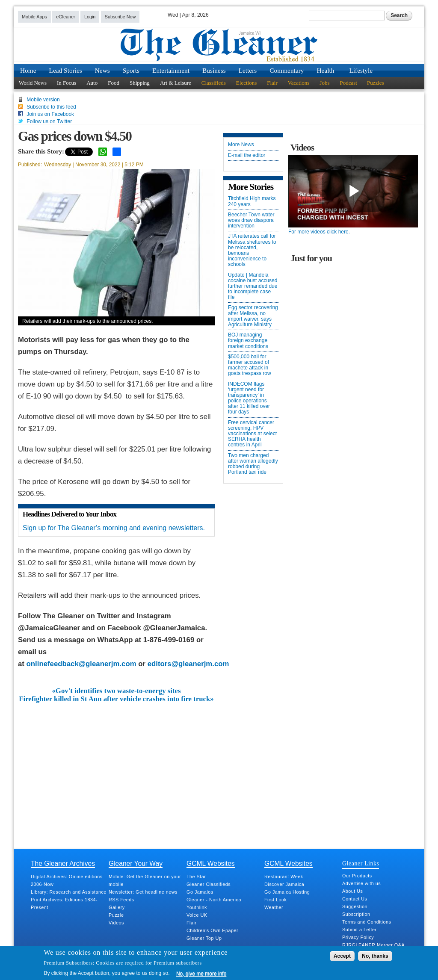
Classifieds (214, 83)
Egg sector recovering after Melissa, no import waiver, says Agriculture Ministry (253, 316)
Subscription (356, 914)
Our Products (357, 876)
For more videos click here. (319, 232)
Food (114, 83)
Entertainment (171, 70)
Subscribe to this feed (51, 107)
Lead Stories (66, 70)
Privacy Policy (358, 937)
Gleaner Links (361, 863)
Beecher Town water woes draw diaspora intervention (251, 220)
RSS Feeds (121, 900)
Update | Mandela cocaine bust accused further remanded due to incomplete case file (253, 286)
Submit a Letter (360, 930)
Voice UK (197, 915)
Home (28, 70)
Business (214, 70)
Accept (342, 956)
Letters (248, 70)
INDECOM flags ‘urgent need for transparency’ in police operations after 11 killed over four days (249, 398)
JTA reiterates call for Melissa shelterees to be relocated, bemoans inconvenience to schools (252, 250)
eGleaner (65, 17)
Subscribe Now (120, 17)
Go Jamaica (200, 892)
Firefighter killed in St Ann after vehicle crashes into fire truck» (116, 699)
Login (90, 17)
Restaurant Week (284, 877)
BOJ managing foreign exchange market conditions (248, 341)
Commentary (287, 70)
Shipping (140, 83)
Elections (246, 83)
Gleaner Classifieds (209, 884)
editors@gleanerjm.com (188, 664)
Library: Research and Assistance (69, 892)
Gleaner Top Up (204, 938)
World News (33, 83)
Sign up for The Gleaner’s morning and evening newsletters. (114, 528)
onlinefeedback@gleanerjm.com (81, 664)
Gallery (117, 907)
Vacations (299, 83)
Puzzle (116, 915)
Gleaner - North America (214, 900)
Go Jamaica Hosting (287, 892)
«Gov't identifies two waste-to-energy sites (116, 691)
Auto (92, 83)
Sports (131, 70)
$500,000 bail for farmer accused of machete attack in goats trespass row (250, 365)
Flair (272, 83)
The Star (196, 877)
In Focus (67, 83)
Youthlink (197, 907)
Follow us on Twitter (49, 121)
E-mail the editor (247, 155)
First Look (275, 900)
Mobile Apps (34, 17)
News (102, 70)
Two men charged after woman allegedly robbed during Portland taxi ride (253, 464)
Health (326, 70)
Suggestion (355, 906)
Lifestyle (361, 70)
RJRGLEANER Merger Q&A (373, 945)
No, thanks (375, 956)
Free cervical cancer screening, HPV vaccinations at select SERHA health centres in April (252, 434)
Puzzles (376, 83)
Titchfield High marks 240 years (252, 201)
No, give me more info (201, 974)
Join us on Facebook (50, 114)
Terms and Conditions (367, 922)
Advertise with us (361, 883)
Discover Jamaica (284, 884)
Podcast (348, 83)
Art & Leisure (176, 83)
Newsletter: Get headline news (143, 892)
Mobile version (43, 100)
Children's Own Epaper (212, 930)
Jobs (324, 83)
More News (241, 145)
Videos (116, 923)
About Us (352, 891)
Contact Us (355, 899)
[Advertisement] (116, 767)
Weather (274, 907)
